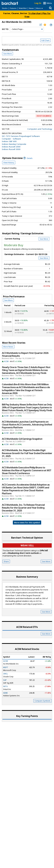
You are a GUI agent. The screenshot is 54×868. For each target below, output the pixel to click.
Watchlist (23, 8)
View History (9, 163)
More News (8, 347)
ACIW (6, 361)
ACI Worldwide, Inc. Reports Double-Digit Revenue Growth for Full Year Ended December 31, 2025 (27, 453)
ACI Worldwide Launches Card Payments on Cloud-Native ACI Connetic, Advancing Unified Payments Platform (27, 425)
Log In (38, 3)
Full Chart (45, 40)
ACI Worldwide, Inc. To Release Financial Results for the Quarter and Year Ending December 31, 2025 (23, 508)
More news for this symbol (27, 523)
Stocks (5, 8)
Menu (49, 3)
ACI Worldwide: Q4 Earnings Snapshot (22, 439)
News (31, 8)
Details (28, 158)
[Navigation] (27, 29)
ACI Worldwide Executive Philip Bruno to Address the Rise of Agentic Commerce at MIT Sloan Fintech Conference (27, 470)
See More (8, 54)
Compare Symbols (42, 701)
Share (6, 561)
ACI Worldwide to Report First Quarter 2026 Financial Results (25, 354)
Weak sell (27, 545)
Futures (13, 8)
